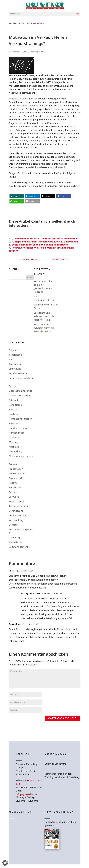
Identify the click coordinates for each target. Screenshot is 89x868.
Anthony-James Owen (30, 593)
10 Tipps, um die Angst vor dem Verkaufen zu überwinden (45, 242)
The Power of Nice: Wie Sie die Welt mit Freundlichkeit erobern (41, 249)
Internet (14, 400)
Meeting (14, 442)
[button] (17, 196)
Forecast (14, 386)
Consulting (15, 364)
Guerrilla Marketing (20, 395)
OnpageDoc (14, 624)
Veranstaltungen (18, 515)
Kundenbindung (18, 428)
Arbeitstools (16, 355)
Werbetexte (15, 542)
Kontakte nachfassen (21, 419)
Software (14, 497)
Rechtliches (15, 487)
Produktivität (16, 478)
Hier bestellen (58, 858)
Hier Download (59, 770)
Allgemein (14, 350)
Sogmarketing (17, 501)
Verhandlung (16, 520)
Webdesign (15, 538)
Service (13, 492)
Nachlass (14, 447)
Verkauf (42, 52)
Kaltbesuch (15, 414)
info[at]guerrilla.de (26, 794)
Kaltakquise (15, 405)
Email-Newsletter (18, 373)
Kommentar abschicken (63, 718)
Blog (42, 23)
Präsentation (16, 469)
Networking (15, 451)
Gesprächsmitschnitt (20, 391)
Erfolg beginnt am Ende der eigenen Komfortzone (40, 245)
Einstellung (34, 52)
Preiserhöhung (17, 473)
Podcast (13, 464)
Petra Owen (16, 52)
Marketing (15, 437)
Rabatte (13, 483)
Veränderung (16, 511)
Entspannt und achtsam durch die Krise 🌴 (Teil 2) (44, 316)
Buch (12, 359)
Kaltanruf (14, 409)
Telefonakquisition (19, 506)
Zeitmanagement (18, 547)
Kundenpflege (17, 433)
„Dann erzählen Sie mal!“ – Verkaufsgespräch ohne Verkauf (45, 239)
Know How (33, 23)
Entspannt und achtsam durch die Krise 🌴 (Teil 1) (44, 328)
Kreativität (15, 423)
